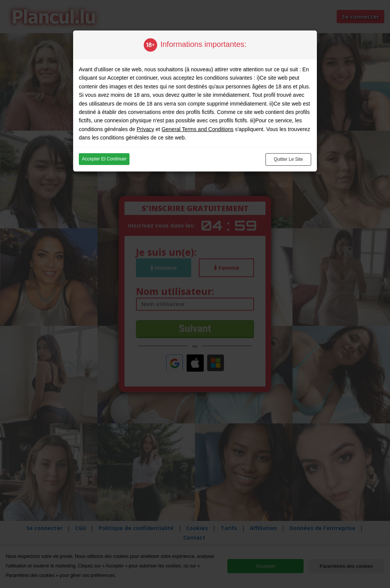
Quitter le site (289, 159)
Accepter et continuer (104, 159)
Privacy (145, 129)
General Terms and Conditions (197, 129)
